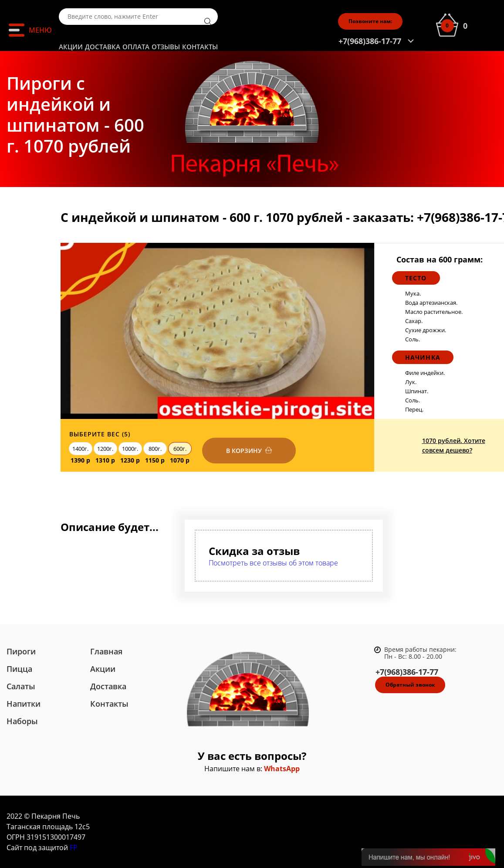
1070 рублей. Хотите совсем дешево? (454, 445)
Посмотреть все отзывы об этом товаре (273, 563)
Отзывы (166, 47)
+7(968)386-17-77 (370, 41)
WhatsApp (282, 769)
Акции (71, 47)
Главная (106, 651)
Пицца (19, 669)
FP (74, 848)
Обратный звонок (410, 685)
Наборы (22, 721)
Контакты (200, 47)
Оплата (136, 47)
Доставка (103, 47)
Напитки (24, 704)
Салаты (21, 686)
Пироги (21, 651)
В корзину (244, 451)
